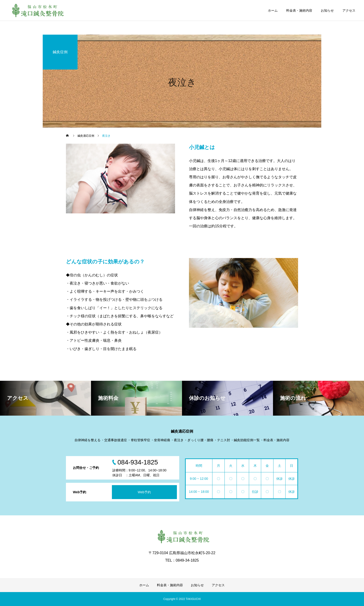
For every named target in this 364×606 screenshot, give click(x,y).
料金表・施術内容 (299, 10)
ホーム (273, 10)
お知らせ (327, 10)
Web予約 (144, 492)
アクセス (349, 10)
